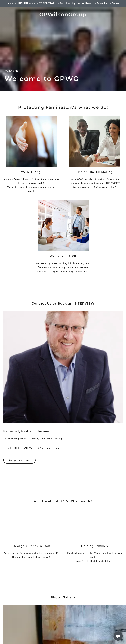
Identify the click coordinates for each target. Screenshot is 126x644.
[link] (63, 16)
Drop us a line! (19, 460)
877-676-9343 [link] (11, 71)
